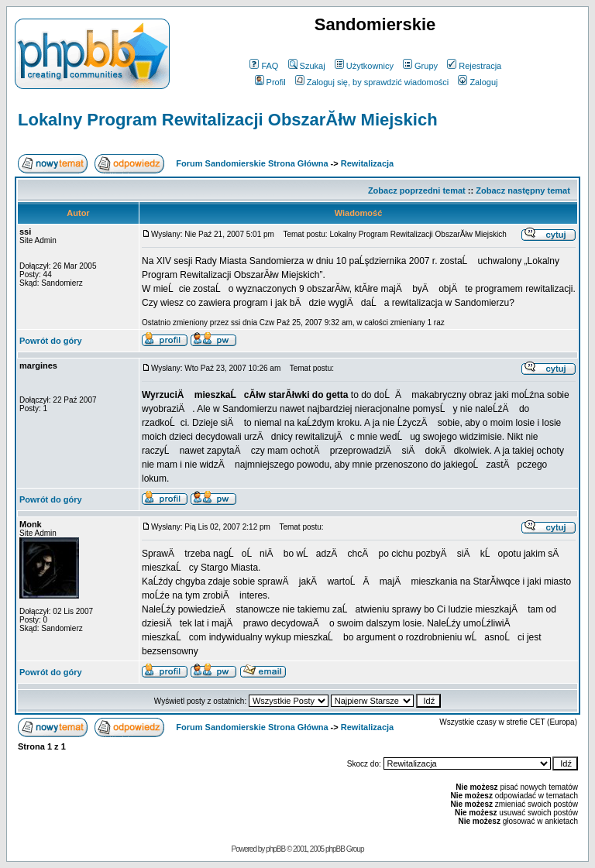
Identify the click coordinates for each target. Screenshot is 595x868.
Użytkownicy (364, 66)
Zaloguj (478, 82)
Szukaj (307, 66)
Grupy (420, 66)
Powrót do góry (51, 341)
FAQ (264, 66)
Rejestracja (474, 66)
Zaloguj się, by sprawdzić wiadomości (372, 82)
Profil (270, 82)
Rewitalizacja (367, 163)
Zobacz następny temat (523, 190)
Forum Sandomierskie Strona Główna (252, 163)
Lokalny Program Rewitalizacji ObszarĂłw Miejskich (228, 120)
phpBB (275, 849)
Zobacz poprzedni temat (417, 190)
